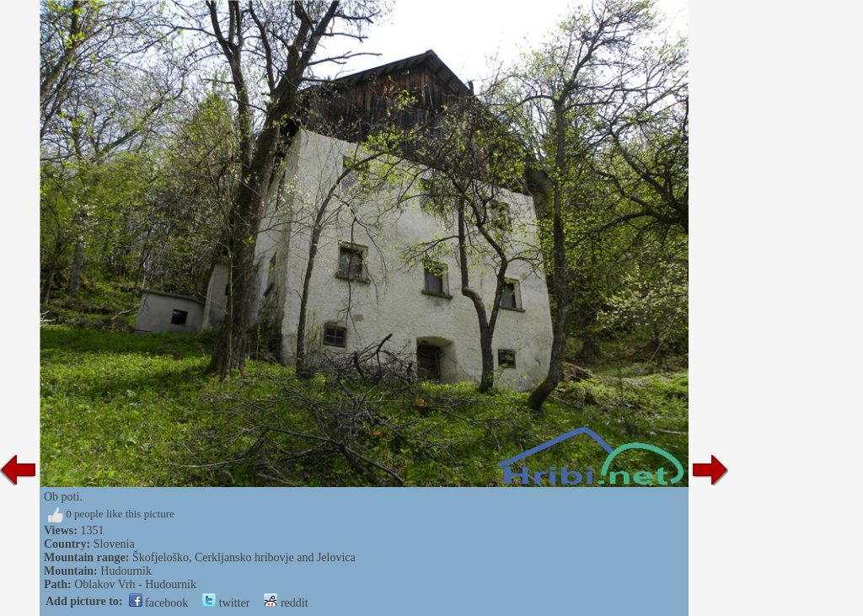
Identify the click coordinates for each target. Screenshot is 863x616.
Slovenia (114, 544)
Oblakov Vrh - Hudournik (135, 584)
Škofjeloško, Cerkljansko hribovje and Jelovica (244, 557)
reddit (286, 603)
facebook (159, 603)
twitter (226, 603)
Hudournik (126, 571)
